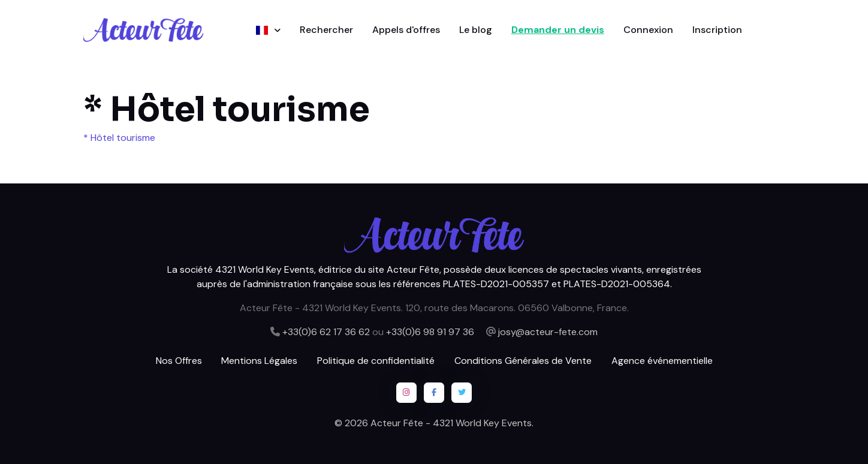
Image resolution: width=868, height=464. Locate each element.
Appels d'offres (406, 30)
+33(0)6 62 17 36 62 (326, 332)
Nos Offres (179, 361)
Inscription (717, 30)
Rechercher (326, 30)
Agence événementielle (662, 361)
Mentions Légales (259, 361)
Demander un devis (558, 30)
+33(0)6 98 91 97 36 (430, 332)
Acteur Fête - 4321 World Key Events (451, 423)
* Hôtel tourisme (119, 138)
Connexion (648, 30)
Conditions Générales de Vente (523, 361)
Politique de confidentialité (376, 361)
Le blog (476, 30)
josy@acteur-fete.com (548, 332)
